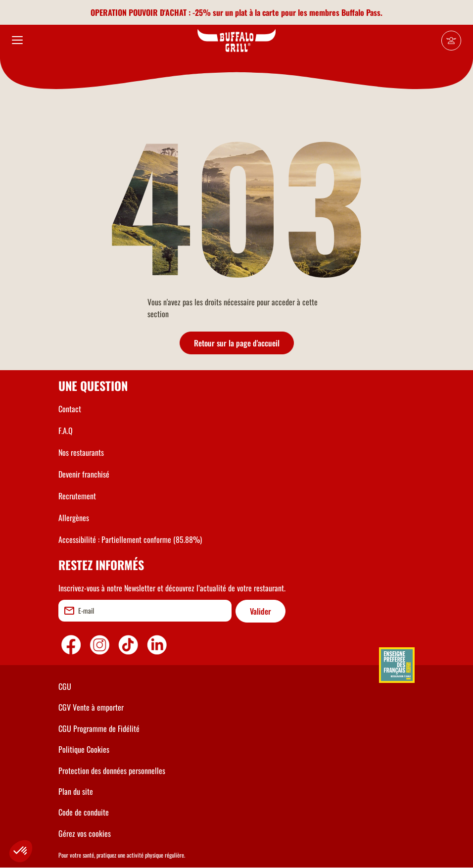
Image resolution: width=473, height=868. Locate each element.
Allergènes (74, 518)
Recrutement (77, 496)
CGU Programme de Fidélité (99, 728)
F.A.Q (66, 431)
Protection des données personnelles (112, 771)
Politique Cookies (84, 749)
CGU (65, 686)
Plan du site (76, 791)
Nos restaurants (81, 452)
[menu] (17, 41)
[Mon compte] (451, 41)
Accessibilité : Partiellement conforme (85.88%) (130, 539)
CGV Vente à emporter (91, 707)
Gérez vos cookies (85, 833)
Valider (260, 611)
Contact (70, 409)
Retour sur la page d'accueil (237, 343)
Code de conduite (84, 812)
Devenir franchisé (84, 474)
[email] (145, 611)
